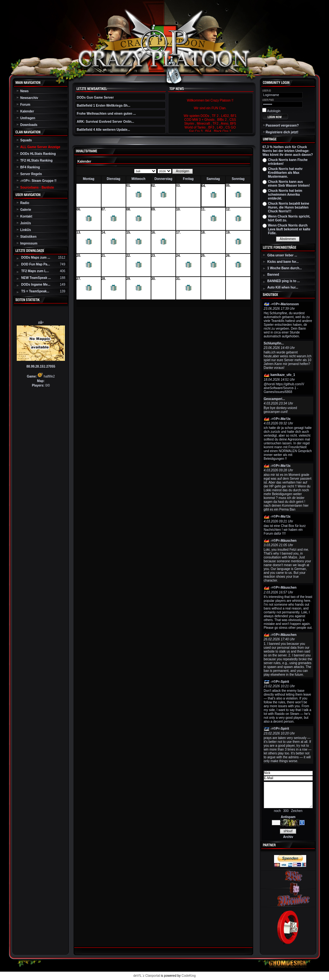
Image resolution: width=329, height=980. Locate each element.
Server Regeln (31, 174)
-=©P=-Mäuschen (284, 541)
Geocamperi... (274, 399)
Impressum (29, 243)
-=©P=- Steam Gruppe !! (38, 181)
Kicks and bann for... (283, 262)
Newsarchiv (29, 98)
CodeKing (189, 976)
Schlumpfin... (274, 343)
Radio (25, 203)
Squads (26, 140)
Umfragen (28, 118)
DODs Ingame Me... (36, 285)
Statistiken (28, 237)
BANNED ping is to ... (284, 281)
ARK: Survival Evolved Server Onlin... (105, 122)
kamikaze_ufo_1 (283, 375)
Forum (25, 105)
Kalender (27, 111)
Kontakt (26, 216)
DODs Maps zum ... (36, 258)
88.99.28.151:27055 (41, 366)
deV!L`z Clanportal (147, 976)
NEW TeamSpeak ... (36, 278)
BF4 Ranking (30, 167)
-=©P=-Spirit (280, 682)
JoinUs (26, 223)
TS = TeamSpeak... (35, 291)
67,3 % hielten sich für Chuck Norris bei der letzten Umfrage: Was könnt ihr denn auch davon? (288, 151)
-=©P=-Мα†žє (281, 419)
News (24, 91)
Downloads (29, 125)
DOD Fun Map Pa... (36, 264)
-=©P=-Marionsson (285, 304)
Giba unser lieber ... (282, 255)
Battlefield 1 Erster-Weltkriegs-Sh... (104, 106)
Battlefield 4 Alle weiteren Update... (103, 130)
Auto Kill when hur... (283, 287)
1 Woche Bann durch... (285, 268)
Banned (273, 275)
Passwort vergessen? (282, 125)
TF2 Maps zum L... (35, 271)
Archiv (288, 837)
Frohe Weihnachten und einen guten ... (106, 114)
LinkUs (26, 230)
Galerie (26, 210)
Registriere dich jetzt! (282, 132)
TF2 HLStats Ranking (36, 160)
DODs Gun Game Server (95, 98)
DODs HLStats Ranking (38, 154)
